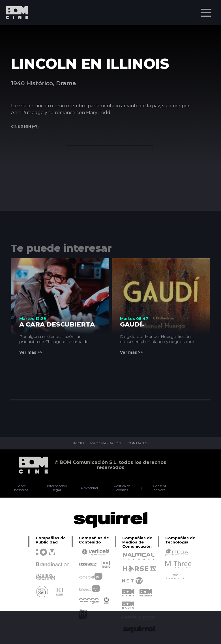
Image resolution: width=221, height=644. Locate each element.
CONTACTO (138, 443)
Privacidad (90, 488)
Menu (207, 10)
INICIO (79, 443)
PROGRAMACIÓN (106, 443)
